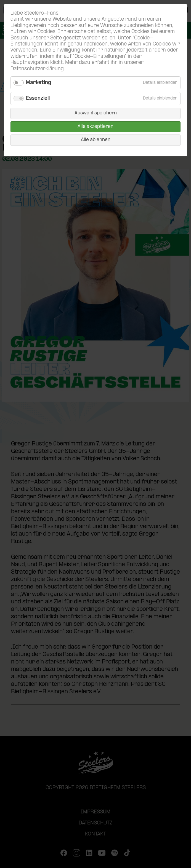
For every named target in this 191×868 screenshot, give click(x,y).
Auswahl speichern (96, 113)
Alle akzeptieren (95, 127)
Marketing (39, 83)
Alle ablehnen (96, 140)
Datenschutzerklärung (37, 69)
